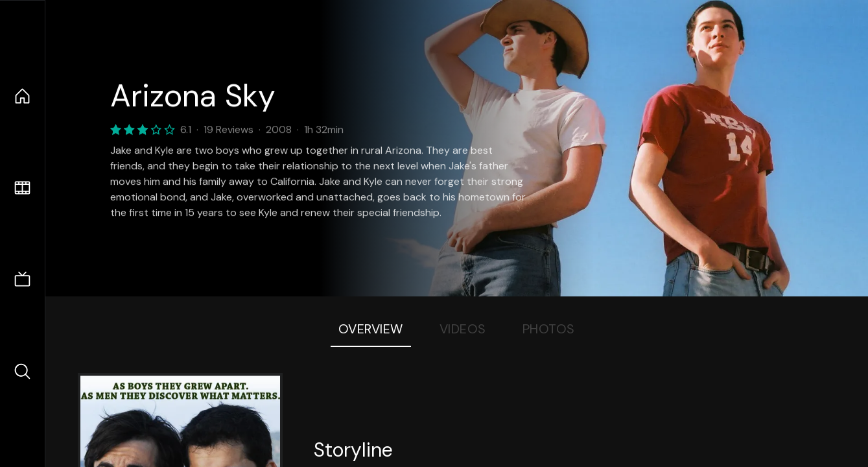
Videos (463, 329)
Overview (371, 329)
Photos (549, 329)
